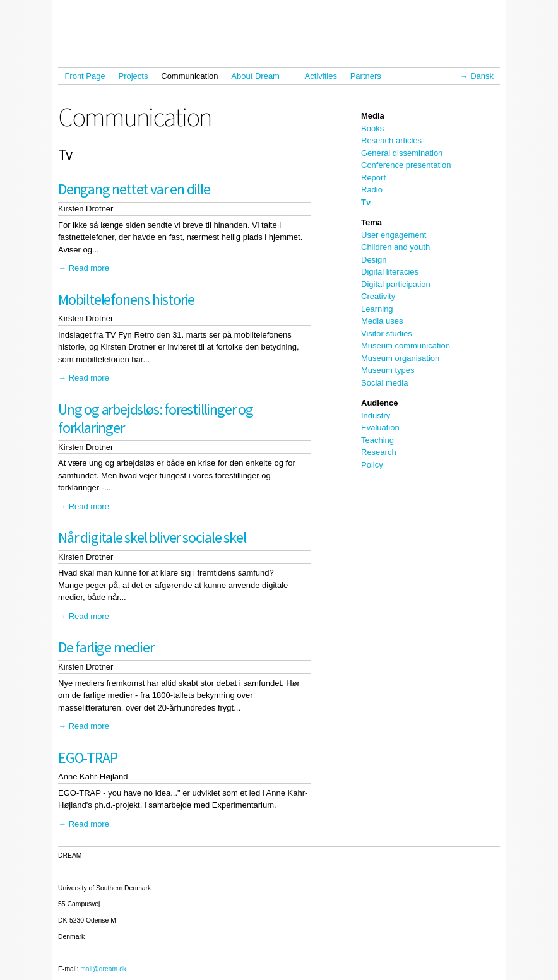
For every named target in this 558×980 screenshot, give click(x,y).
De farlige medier (106, 647)
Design (374, 260)
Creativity (378, 296)
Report (373, 178)
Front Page (85, 76)
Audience (380, 403)
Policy (372, 465)
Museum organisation (400, 358)
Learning (377, 309)
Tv (366, 202)
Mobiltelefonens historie (126, 299)
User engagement (394, 235)
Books (372, 128)
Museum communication (406, 345)
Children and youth (395, 247)
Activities (321, 76)
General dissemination (402, 153)
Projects (134, 76)
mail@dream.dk (103, 969)
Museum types (388, 370)
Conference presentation (406, 165)
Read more (89, 268)
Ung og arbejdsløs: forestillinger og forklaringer (156, 418)
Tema (371, 222)
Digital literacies (390, 272)
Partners (366, 76)
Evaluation (380, 428)
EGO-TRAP (87, 758)
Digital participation (396, 284)
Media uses (382, 321)
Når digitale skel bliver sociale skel (152, 537)
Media (373, 116)
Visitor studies (387, 334)
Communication (189, 76)
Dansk (482, 76)
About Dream (258, 76)
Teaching (377, 440)
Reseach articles (391, 140)
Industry (376, 416)
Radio (372, 190)
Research (379, 452)
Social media (384, 383)
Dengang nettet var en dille (134, 189)
